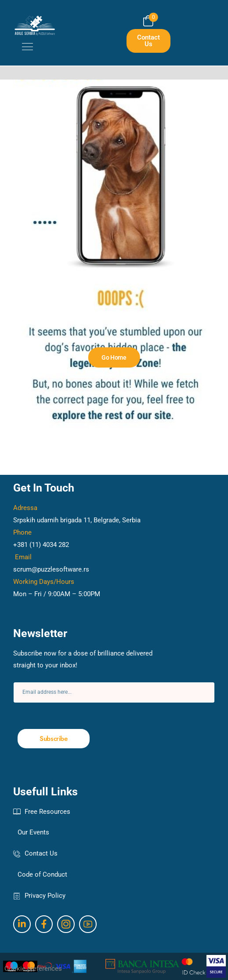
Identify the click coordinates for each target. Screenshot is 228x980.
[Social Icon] (22, 924)
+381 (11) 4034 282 (41, 545)
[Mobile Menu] (23, 47)
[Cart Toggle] (148, 21)
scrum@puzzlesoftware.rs (51, 569)
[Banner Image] (114, 357)
